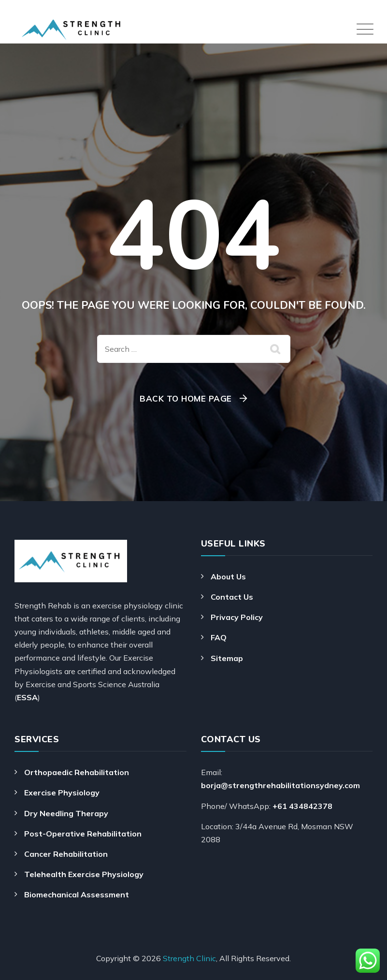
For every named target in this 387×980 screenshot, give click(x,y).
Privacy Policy (237, 617)
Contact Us (232, 597)
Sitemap (227, 658)
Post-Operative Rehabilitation (83, 834)
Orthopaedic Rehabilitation (77, 772)
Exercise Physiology (62, 793)
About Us (228, 576)
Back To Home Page (186, 398)
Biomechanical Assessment (77, 894)
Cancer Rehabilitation (66, 854)
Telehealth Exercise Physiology (84, 874)
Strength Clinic (189, 958)
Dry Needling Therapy (66, 813)
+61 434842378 (302, 806)
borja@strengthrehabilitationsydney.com (280, 785)
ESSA (27, 697)
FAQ (219, 637)
